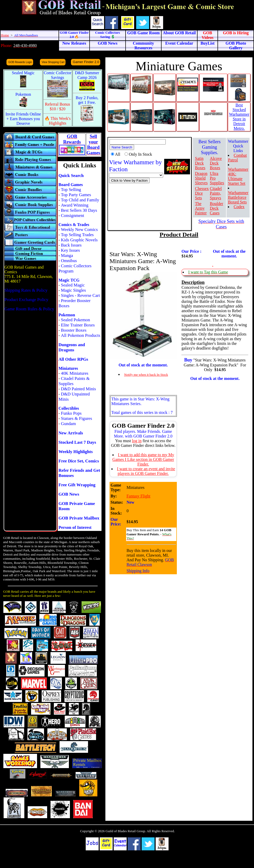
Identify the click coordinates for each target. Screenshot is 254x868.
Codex (239, 207)
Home (5, 35)
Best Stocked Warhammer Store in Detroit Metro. (239, 117)
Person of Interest (75, 527)
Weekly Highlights (76, 452)
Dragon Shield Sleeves (201, 178)
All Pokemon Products (81, 335)
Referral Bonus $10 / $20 (58, 107)
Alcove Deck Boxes (216, 163)
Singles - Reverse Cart (80, 295)
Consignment (72, 216)
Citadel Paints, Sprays (216, 193)
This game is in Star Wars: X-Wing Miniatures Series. (140, 401)
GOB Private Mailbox (79, 518)
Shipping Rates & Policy (26, 290)
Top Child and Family (80, 200)
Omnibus (69, 261)
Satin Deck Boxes (200, 163)
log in (137, 441)
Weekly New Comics (79, 230)
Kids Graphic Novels (79, 240)
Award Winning (75, 205)
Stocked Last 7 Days (77, 442)
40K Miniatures (75, 373)
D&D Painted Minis (78, 389)
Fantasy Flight (139, 496)
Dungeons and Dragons (72, 347)
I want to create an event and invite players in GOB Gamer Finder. (146, 471)
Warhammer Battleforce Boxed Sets (238, 197)
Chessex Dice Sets (202, 193)
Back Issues (71, 245)
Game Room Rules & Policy (29, 309)
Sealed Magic (73, 285)
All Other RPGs (73, 359)
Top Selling (71, 190)
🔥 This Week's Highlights (58, 121)
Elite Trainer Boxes (78, 325)
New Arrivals (71, 433)
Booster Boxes (74, 330)
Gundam (68, 424)
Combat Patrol (237, 158)
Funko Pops (71, 413)
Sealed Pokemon (75, 320)
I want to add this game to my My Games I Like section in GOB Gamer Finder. (143, 459)
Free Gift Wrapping (77, 485)
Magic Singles (73, 290)
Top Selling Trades (77, 235)
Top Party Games (76, 195)
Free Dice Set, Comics (79, 461)
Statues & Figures (76, 418)
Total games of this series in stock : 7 (142, 412)
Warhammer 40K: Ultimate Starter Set (238, 176)
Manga (67, 255)
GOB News (69, 494)
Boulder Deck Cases (216, 208)
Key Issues (70, 250)
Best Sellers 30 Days (79, 210)
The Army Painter (201, 208)
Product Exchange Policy (26, 300)
